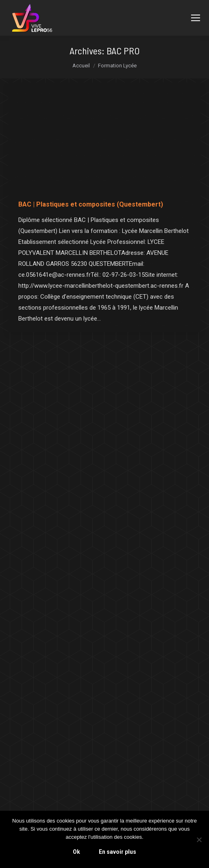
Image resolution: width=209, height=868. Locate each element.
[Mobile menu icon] (196, 18)
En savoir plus (118, 852)
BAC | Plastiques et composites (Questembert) (91, 204)
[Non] (199, 840)
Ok (76, 852)
